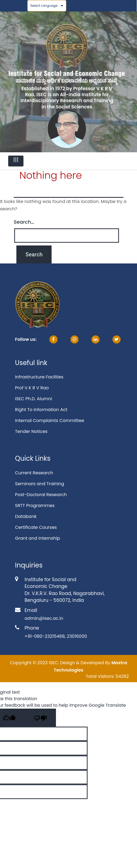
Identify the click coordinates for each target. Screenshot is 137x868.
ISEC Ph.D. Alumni (34, 399)
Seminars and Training (40, 484)
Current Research (34, 473)
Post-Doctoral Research (41, 495)
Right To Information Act (41, 410)
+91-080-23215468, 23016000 (56, 636)
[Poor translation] (40, 718)
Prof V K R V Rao (32, 388)
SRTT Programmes (35, 506)
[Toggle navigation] (16, 161)
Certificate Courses (36, 527)
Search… (24, 222)
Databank (26, 516)
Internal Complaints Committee (50, 421)
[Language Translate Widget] (47, 6)
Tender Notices (31, 431)
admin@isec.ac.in (44, 618)
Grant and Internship (38, 538)
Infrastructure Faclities (39, 377)
